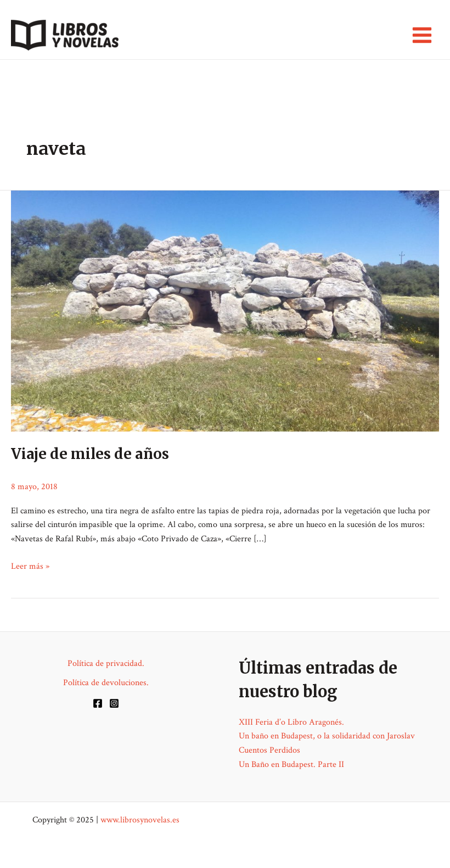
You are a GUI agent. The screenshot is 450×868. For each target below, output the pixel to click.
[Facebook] (98, 703)
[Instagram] (114, 703)
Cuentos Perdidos (269, 750)
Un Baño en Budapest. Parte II (291, 765)
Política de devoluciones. (106, 683)
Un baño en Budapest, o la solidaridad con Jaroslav (327, 736)
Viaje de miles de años (90, 454)
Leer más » (30, 567)
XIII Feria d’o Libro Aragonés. (291, 722)
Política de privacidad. (106, 663)
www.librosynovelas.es (140, 820)
